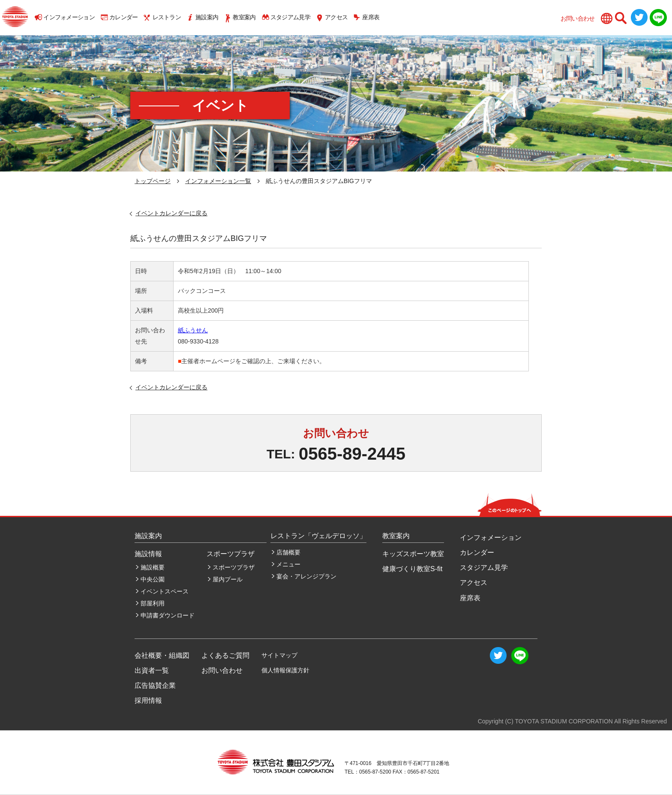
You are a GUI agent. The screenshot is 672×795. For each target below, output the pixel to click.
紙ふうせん (193, 330)
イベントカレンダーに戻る (171, 213)
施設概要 (153, 567)
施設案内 (207, 17)
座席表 (371, 17)
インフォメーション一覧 (218, 181)
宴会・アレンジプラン (306, 576)
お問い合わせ (578, 18)
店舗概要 (288, 552)
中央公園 (153, 579)
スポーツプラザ (234, 567)
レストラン (167, 17)
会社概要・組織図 (162, 655)
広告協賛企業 (155, 685)
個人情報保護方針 (285, 670)
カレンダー (124, 17)
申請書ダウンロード (168, 615)
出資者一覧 (152, 670)
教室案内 (244, 17)
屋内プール (228, 579)
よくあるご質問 (225, 655)
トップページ (153, 181)
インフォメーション (69, 17)
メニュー (288, 564)
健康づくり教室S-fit (412, 569)
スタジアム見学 (290, 17)
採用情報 (148, 700)
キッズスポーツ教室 (413, 554)
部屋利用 (153, 603)
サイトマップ (279, 655)
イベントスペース (165, 591)
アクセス (336, 17)
